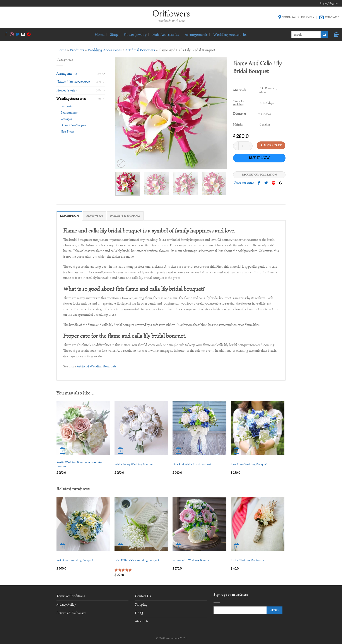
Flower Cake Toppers (73, 125)
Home (100, 34)
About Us (142, 621)
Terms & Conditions (71, 596)
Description (69, 216)
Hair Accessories (166, 34)
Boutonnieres (69, 112)
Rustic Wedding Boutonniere (249, 560)
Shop (114, 34)
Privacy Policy (66, 604)
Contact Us (143, 596)
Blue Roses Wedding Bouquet (249, 464)
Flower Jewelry (135, 34)
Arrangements (196, 34)
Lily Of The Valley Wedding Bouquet (137, 560)
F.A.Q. (139, 613)
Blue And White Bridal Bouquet (192, 464)
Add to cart (271, 145)
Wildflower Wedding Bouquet (75, 560)
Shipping (141, 604)
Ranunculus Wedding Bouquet (192, 560)
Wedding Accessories (230, 34)
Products (77, 50)
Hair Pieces (68, 131)
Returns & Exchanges (71, 613)
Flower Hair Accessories (73, 82)
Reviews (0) (94, 216)
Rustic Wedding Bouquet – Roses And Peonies (80, 464)
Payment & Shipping (125, 216)
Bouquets (67, 106)
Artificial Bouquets (140, 50)
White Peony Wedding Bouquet (134, 464)
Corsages (66, 119)
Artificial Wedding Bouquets (97, 366)
